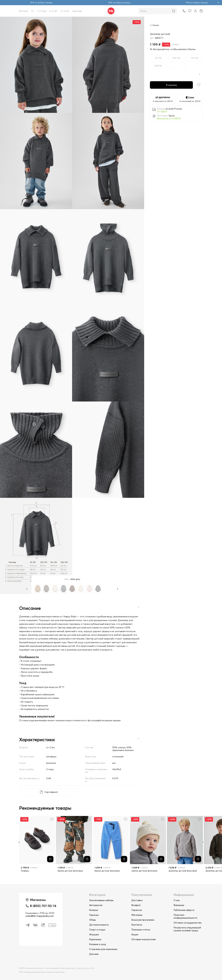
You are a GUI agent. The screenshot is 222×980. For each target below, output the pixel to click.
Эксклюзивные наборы (101, 900)
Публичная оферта (184, 910)
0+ (33, 11)
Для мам (77, 11)
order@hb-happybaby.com (40, 916)
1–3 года (42, 11)
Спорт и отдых (97, 930)
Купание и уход (98, 944)
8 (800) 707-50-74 (43, 906)
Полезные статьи (141, 930)
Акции (135, 934)
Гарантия (137, 910)
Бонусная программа (143, 920)
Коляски (94, 910)
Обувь (93, 920)
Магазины (137, 915)
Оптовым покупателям (144, 939)
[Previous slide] (19, 842)
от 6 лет (65, 11)
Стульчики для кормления (103, 949)
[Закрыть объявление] (218, 3)
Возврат (136, 905)
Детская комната (99, 925)
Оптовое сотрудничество (188, 923)
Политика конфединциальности (185, 916)
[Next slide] (203, 842)
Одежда (94, 915)
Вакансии (179, 905)
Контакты (137, 925)
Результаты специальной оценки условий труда (187, 929)
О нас (177, 900)
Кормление (95, 939)
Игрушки (94, 934)
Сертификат (51, 792)
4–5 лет (53, 11)
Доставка (137, 900)
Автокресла (96, 905)
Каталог (24, 11)
